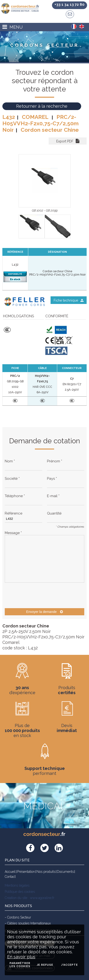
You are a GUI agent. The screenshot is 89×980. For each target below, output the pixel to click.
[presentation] (41, 595)
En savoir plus (21, 957)
